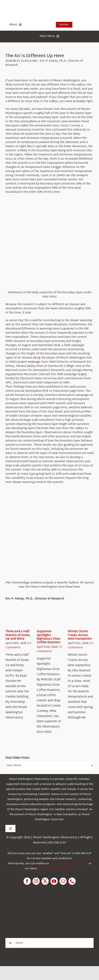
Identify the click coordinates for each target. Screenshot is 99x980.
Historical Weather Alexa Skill (69, 864)
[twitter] (45, 881)
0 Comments (18, 646)
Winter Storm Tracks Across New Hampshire (80, 635)
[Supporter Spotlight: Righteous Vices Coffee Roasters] (50, 619)
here (45, 362)
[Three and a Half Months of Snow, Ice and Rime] (18, 619)
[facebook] (27, 881)
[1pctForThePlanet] (32, 905)
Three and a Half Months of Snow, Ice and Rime (18, 635)
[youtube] (54, 881)
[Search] (10, 943)
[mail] (63, 881)
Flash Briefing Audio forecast (56, 869)
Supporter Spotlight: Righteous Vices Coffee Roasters (49, 637)
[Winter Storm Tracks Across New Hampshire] (81, 619)
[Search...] (49, 943)
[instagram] (36, 881)
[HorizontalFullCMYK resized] (32, 7)
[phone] (72, 881)
